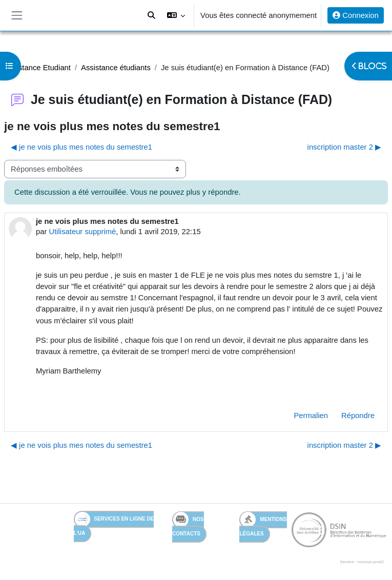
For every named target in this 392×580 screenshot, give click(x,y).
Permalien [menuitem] (311, 416)
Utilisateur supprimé (83, 232)
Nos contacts (188, 524)
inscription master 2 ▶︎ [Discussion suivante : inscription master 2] (344, 147)
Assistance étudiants (116, 68)
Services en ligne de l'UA (114, 524)
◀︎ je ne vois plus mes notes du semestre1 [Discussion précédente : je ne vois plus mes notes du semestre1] (81, 147)
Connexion (356, 15)
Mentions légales (263, 524)
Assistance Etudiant (37, 68)
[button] (176, 15)
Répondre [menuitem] (358, 416)
